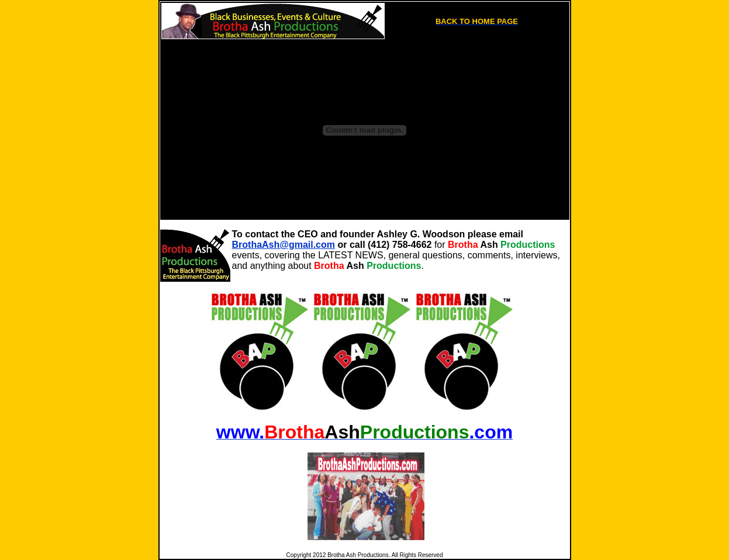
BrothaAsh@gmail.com (284, 245)
